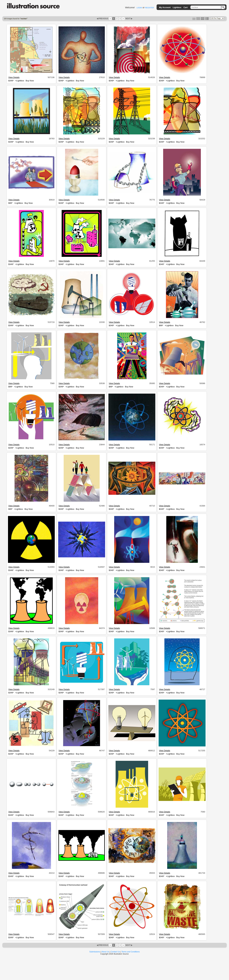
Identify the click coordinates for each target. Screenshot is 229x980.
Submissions (95, 952)
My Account (165, 7)
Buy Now (30, 81)
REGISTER (150, 8)
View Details (14, 77)
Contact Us (115, 952)
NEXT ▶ (129, 19)
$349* (11, 81)
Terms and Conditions (131, 952)
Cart (186, 7)
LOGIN (139, 8)
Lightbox (177, 7)
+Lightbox (20, 81)
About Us (105, 952)
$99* (10, 203)
